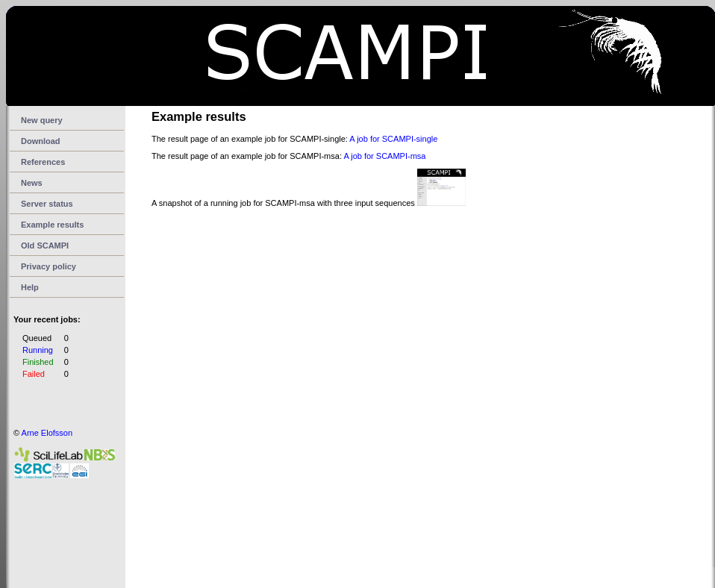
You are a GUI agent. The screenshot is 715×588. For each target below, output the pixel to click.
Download (41, 141)
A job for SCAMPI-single (393, 139)
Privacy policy (49, 266)
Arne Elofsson (47, 433)
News (32, 183)
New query (42, 120)
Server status (47, 204)
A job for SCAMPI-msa (384, 156)
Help (30, 287)
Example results (52, 225)
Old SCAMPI (45, 245)
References (43, 162)
